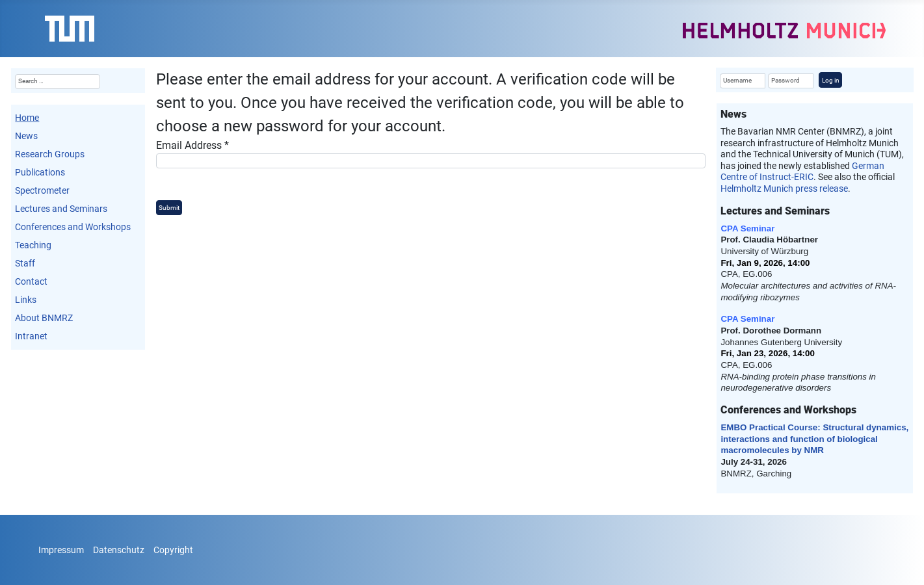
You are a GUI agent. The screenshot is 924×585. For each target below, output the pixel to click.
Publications (40, 172)
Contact (31, 281)
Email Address (192, 145)
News (26, 136)
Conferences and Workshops (73, 227)
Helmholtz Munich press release (784, 188)
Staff (25, 263)
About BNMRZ (44, 318)
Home (27, 118)
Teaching (33, 245)
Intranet (31, 336)
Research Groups (50, 154)
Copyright (173, 550)
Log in (831, 80)
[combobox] (57, 82)
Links (26, 300)
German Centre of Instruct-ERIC (802, 172)
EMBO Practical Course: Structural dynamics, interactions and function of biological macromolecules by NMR (814, 439)
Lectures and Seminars (61, 209)
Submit (169, 208)
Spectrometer (42, 190)
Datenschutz (119, 550)
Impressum (61, 550)
